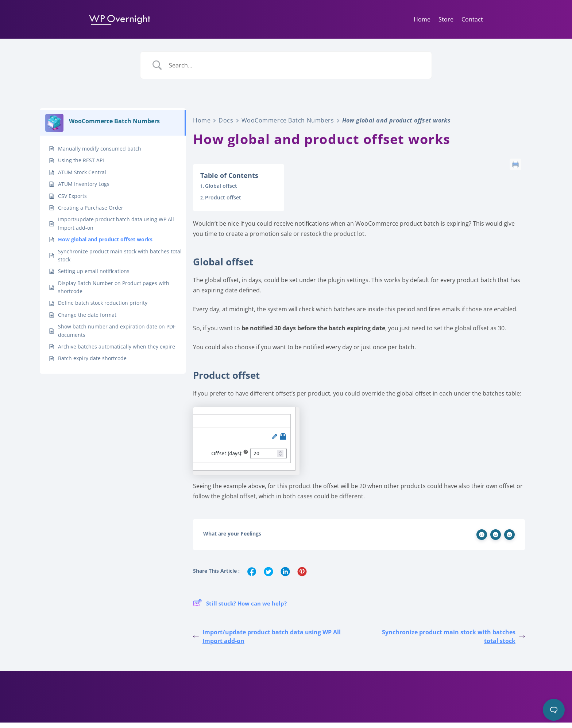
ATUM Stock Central (82, 178)
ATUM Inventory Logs (84, 189)
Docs (226, 126)
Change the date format (87, 320)
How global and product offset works (105, 245)
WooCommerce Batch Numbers (288, 126)
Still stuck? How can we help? (240, 609)
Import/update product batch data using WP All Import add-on (116, 229)
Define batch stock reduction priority (103, 308)
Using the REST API (81, 166)
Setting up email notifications (94, 277)
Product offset (223, 203)
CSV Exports (72, 201)
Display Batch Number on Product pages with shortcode (114, 293)
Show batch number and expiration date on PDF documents (117, 336)
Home (422, 19)
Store (446, 19)
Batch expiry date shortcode (92, 364)
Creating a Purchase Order (91, 213)
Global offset (221, 191)
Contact (472, 19)
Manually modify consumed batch (100, 154)
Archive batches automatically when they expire (117, 352)
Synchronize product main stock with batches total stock (120, 261)
